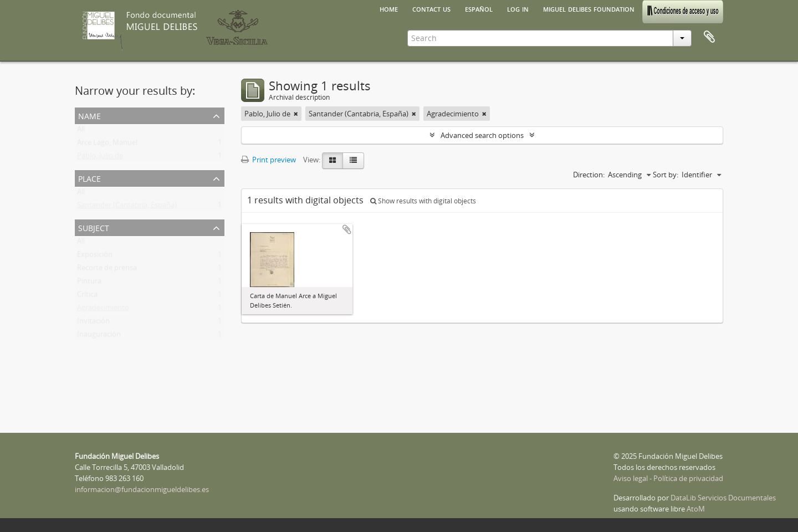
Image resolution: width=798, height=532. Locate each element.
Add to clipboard (347, 229)
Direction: (589, 175)
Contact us (431, 8)
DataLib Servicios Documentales (723, 498)
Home (389, 8)
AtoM (696, 509)
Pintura (89, 283)
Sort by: (666, 175)
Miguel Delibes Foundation (589, 8)
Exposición (95, 257)
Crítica (87, 296)
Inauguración (99, 336)
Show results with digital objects (423, 201)
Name (89, 115)
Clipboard (709, 37)
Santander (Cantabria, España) (127, 207)
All (81, 131)
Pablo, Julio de (100, 158)
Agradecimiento (103, 310)
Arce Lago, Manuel (107, 145)
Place (89, 178)
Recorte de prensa (107, 270)
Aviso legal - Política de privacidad (668, 478)
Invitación (93, 323)
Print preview (268, 160)
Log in (518, 8)
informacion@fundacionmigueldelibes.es (142, 489)
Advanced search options (482, 135)
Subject (94, 227)
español (479, 8)
